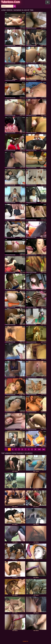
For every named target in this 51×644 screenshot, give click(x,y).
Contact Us (25, 641)
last (44, 449)
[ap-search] (9, 6)
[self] (8, 2)
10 (35, 449)
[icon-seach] (15, 6)
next (39, 449)
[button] (48, 2)
